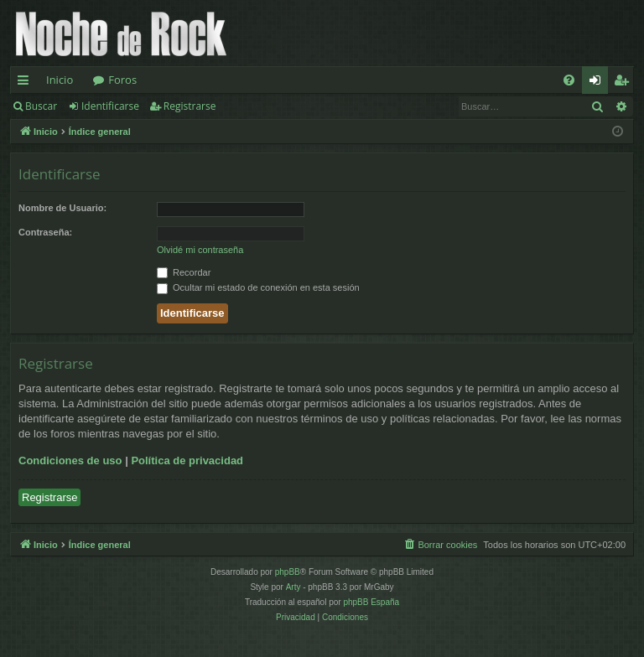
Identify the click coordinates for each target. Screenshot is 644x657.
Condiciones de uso (70, 460)
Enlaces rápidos (26, 83)
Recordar (184, 272)
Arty (293, 587)
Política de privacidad (187, 460)
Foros (122, 80)
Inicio (60, 80)
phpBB (288, 572)
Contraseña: (45, 232)
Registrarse (190, 106)
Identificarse (110, 106)
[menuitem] (569, 80)
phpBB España (371, 602)
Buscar (41, 106)
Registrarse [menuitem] (625, 83)
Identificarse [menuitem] (599, 83)
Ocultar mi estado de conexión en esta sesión (258, 287)
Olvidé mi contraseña (200, 250)
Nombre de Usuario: (62, 208)
